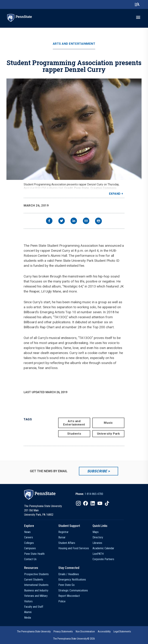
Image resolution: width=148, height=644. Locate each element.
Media (28, 618)
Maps (96, 532)
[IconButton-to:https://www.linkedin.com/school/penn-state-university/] (93, 503)
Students (74, 434)
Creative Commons (103, 188)
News (27, 532)
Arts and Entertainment (74, 44)
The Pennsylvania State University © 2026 (74, 639)
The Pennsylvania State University (34, 631)
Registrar (63, 532)
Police (62, 601)
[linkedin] (74, 221)
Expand (115, 194)
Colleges (29, 543)
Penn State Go (66, 585)
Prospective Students (36, 574)
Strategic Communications (73, 590)
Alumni (28, 612)
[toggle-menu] (138, 17)
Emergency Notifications (72, 580)
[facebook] (49, 221)
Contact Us (30, 559)
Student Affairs (67, 543)
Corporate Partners (103, 559)
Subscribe (97, 471)
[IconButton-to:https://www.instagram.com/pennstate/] (78, 503)
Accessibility (104, 631)
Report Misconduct (69, 596)
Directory (98, 537)
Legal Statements (122, 631)
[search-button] (137, 4)
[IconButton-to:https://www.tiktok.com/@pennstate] (107, 503)
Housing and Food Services (74, 548)
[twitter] (62, 221)
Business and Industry (36, 590)
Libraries (97, 543)
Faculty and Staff (34, 607)
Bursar (62, 537)
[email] (86, 221)
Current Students (34, 580)
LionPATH (98, 554)
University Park (108, 434)
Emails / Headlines (69, 574)
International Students (36, 585)
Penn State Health (34, 554)
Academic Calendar (103, 548)
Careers (29, 537)
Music (108, 423)
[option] (89, 494)
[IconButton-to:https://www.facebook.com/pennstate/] (86, 503)
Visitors (28, 601)
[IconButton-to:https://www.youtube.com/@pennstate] (100, 503)
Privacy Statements (63, 631)
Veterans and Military (36, 596)
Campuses (30, 548)
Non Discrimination (85, 631)
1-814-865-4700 (94, 494)
